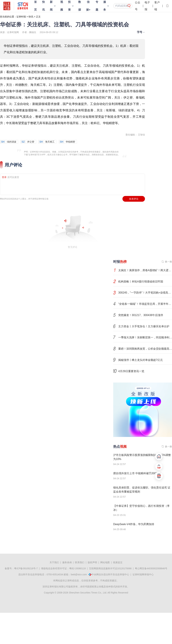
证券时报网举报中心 (143, 574)
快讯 (31, 17)
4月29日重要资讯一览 (131, 371)
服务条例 (67, 562)
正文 (38, 17)
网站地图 (105, 562)
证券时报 (21, 17)
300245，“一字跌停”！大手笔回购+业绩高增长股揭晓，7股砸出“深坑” (145, 293)
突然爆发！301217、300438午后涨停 (141, 315)
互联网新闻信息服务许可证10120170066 (110, 568)
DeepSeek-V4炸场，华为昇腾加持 (134, 524)
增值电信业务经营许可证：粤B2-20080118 (63, 568)
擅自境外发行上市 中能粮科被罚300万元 (137, 473)
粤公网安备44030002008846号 (151, 568)
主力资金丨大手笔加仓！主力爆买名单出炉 (144, 326)
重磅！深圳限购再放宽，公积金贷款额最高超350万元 (145, 349)
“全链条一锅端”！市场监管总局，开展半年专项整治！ (145, 304)
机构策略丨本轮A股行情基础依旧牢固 (141, 282)
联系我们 (80, 562)
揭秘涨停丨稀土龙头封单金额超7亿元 (141, 360)
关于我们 (54, 562)
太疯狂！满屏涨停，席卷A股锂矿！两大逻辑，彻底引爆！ (145, 270)
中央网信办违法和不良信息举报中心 (110, 574)
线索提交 (118, 562)
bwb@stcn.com (79, 574)
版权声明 (92, 562)
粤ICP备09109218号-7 (26, 568)
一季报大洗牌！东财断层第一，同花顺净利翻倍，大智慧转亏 (145, 337)
